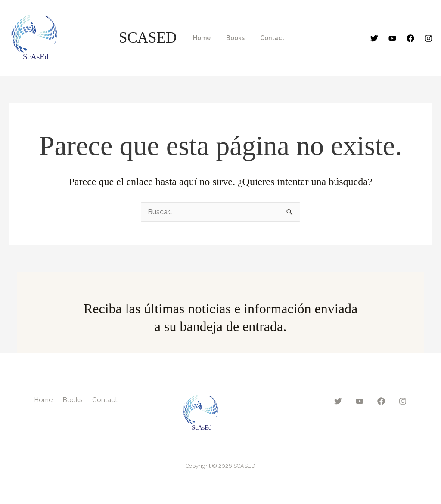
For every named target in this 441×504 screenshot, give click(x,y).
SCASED (148, 38)
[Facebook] (410, 38)
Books (230, 38)
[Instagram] (429, 38)
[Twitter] (374, 38)
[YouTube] (392, 38)
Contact (264, 38)
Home (200, 38)
